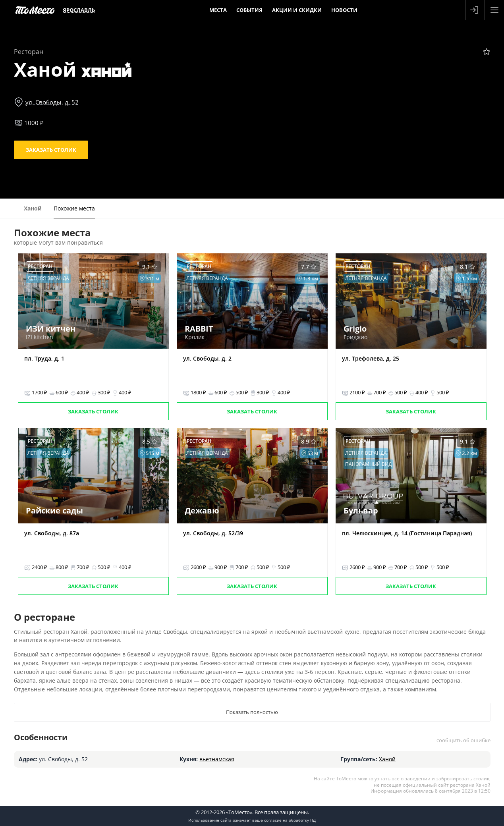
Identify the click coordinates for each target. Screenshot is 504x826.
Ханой (387, 759)
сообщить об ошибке (463, 740)
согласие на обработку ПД (290, 820)
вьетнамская (217, 759)
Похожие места (74, 208)
